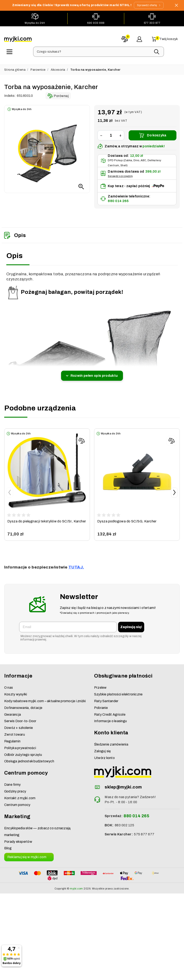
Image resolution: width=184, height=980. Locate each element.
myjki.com (76, 885)
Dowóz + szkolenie (19, 724)
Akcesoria (58, 66)
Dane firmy (12, 781)
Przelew (100, 684)
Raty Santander (106, 698)
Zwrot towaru (15, 731)
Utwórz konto (104, 754)
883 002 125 (124, 822)
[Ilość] (111, 132)
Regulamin (12, 738)
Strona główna (15, 66)
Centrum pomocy (17, 801)
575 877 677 (144, 831)
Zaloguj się (103, 748)
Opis (15, 232)
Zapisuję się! (131, 624)
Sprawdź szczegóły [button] (120, 173)
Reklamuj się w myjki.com (27, 854)
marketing (12, 832)
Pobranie (101, 704)
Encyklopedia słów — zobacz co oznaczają (37, 825)
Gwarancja (13, 711)
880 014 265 (118, 198)
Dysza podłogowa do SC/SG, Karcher (127, 518)
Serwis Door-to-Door (20, 718)
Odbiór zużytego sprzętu (23, 751)
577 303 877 (152, 22)
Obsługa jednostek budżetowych (29, 758)
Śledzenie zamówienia (111, 741)
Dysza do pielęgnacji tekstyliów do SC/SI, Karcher (47, 518)
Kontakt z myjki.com (20, 795)
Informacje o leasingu (110, 718)
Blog (8, 845)
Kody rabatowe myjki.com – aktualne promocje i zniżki (45, 698)
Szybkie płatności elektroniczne (118, 691)
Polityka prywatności (20, 745)
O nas (9, 684)
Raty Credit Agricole (110, 711)
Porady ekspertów (18, 838)
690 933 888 (96, 22)
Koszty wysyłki (16, 691)
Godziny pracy (15, 788)
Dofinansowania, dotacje (23, 704)
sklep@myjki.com (123, 784)
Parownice (38, 66)
